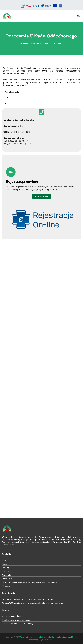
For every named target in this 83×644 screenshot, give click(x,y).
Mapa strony (7, 586)
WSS (4, 560)
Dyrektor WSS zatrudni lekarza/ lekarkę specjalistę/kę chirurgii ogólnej (30, 599)
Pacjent (5, 564)
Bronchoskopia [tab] (12, 92)
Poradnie (6, 571)
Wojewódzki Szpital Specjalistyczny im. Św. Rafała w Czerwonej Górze (49, 637)
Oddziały (6, 568)
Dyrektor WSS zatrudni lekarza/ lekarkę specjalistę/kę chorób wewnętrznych (33, 603)
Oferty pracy (7, 579)
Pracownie (6, 575)
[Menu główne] (79, 16)
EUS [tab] (7, 103)
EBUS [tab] (7, 98)
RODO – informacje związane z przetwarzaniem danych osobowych (30, 582)
